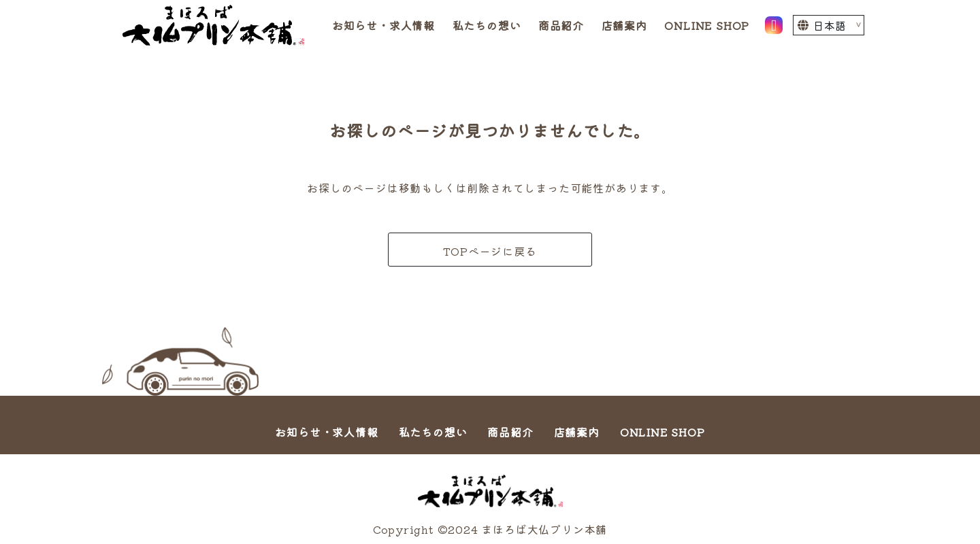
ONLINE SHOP (707, 25)
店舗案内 (624, 25)
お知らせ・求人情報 (383, 25)
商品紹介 (561, 25)
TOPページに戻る (490, 251)
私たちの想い (487, 25)
